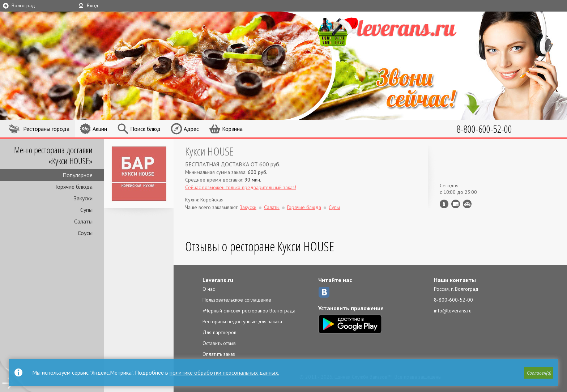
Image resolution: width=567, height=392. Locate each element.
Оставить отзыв (219, 343)
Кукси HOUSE (209, 151)
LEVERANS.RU (398, 31)
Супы (86, 210)
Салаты (83, 221)
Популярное (78, 175)
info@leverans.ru (453, 311)
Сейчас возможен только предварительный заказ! (241, 187)
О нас (209, 289)
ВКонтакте (324, 292)
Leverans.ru (218, 280)
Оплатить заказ (219, 354)
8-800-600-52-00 (453, 300)
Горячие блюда (74, 187)
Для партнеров (219, 332)
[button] (538, 373)
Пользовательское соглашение (237, 300)
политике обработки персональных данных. (224, 372)
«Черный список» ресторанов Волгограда (249, 311)
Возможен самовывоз (467, 204)
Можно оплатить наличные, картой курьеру (456, 204)
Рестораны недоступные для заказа (242, 321)
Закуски (83, 198)
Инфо (444, 204)
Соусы (85, 233)
